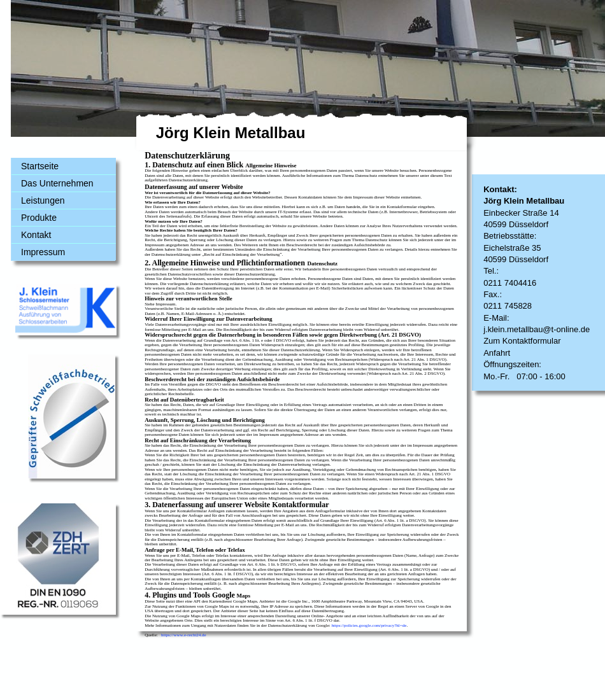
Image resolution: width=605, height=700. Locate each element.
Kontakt (36, 235)
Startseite (40, 166)
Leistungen (43, 200)
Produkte (39, 218)
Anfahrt (497, 353)
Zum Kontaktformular (522, 341)
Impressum (43, 252)
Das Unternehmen (57, 183)
